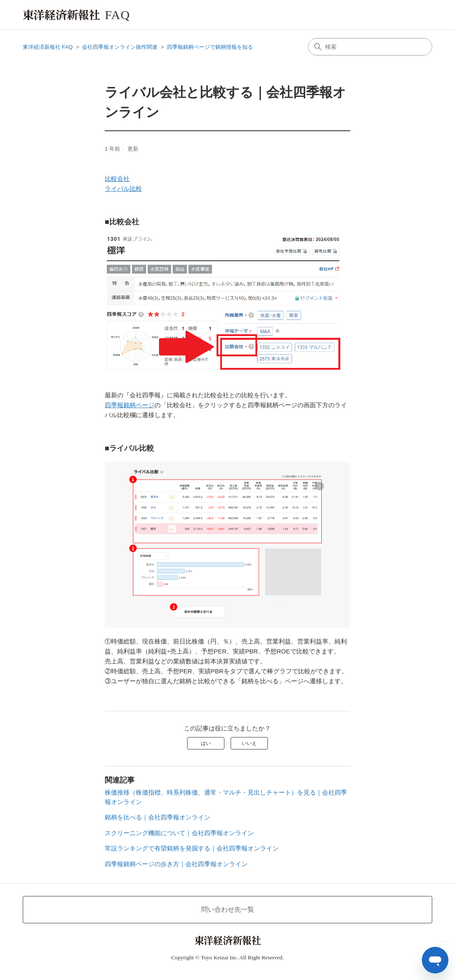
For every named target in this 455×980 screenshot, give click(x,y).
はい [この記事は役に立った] (206, 743)
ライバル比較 (123, 189)
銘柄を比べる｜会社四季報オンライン (158, 817)
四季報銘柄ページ (130, 405)
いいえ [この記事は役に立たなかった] (249, 743)
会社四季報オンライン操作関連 (120, 47)
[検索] (370, 47)
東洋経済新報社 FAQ (48, 47)
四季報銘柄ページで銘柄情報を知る (210, 47)
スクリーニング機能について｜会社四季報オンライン (179, 833)
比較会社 (117, 179)
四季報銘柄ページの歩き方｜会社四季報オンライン (176, 864)
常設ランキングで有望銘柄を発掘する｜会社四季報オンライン (192, 848)
